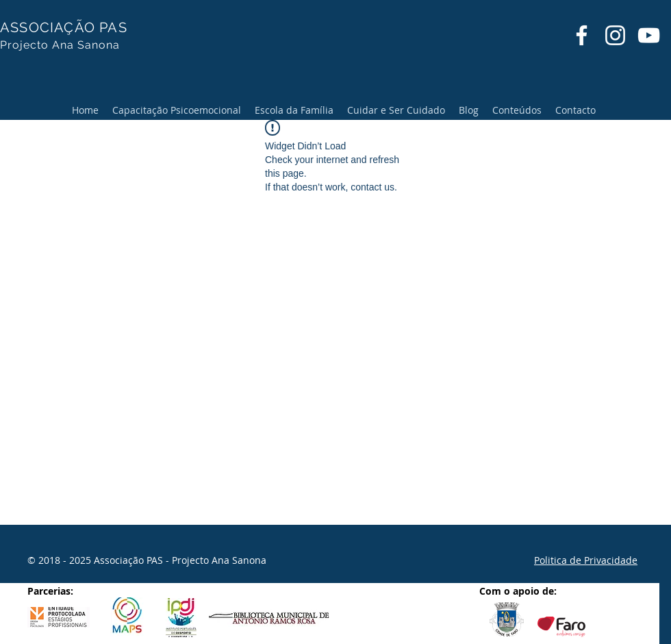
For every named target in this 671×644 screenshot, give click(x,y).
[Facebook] (582, 35)
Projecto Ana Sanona (60, 45)
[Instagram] (615, 35)
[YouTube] (649, 35)
